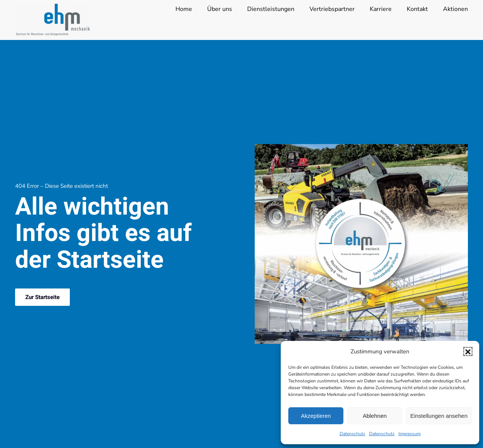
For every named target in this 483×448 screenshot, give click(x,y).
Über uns (220, 9)
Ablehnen (375, 416)
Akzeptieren (316, 416)
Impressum (410, 434)
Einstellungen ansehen (439, 416)
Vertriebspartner (332, 9)
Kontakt (417, 9)
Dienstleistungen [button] (271, 9)
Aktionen (455, 9)
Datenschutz (352, 434)
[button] (468, 351)
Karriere (381, 9)
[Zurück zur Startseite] (53, 20)
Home (184, 9)
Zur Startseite (42, 297)
